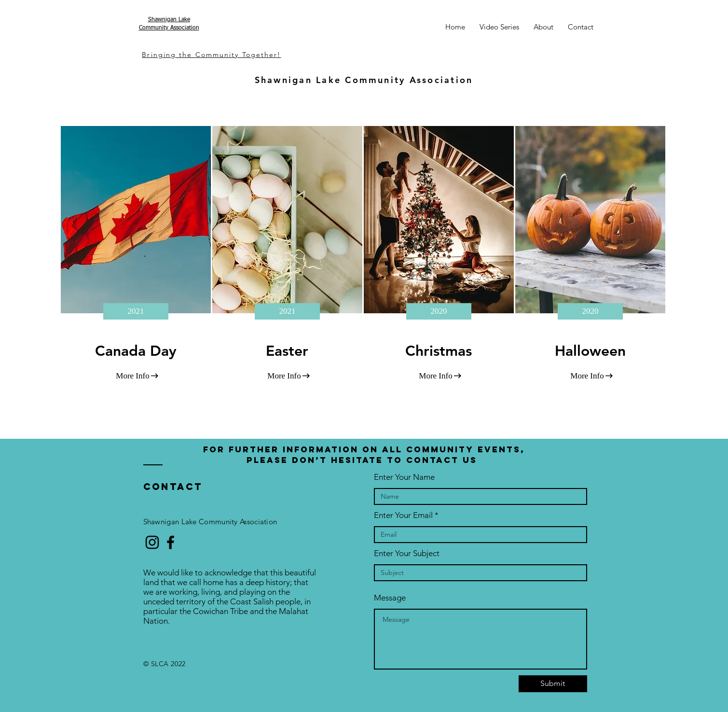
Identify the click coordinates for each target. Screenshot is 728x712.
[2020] (439, 311)
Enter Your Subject (407, 553)
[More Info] (133, 376)
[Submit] (553, 684)
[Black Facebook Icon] (171, 542)
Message (390, 598)
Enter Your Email (403, 515)
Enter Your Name (404, 477)
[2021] (136, 311)
